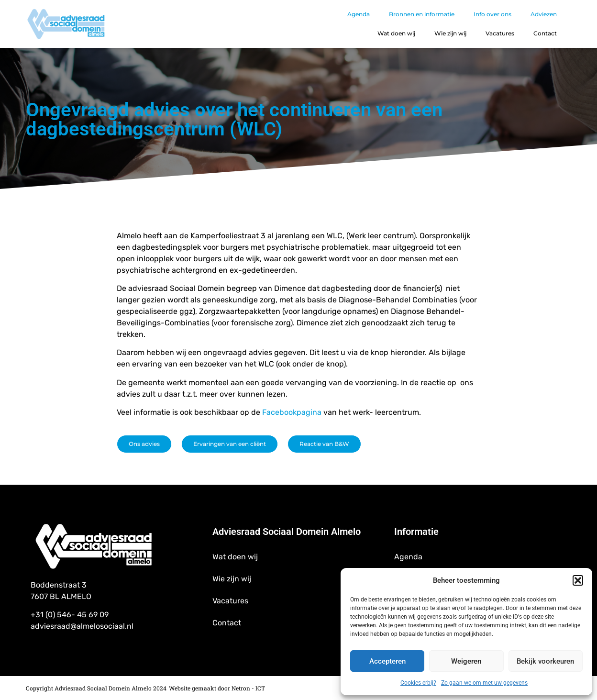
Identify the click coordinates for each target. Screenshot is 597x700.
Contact (545, 33)
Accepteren (387, 661)
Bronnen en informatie (422, 14)
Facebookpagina (293, 412)
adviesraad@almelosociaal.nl (82, 626)
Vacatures (500, 33)
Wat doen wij (396, 33)
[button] (578, 580)
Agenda (359, 14)
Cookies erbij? (418, 683)
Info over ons (492, 14)
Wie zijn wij (450, 33)
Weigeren (466, 661)
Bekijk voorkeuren (545, 661)
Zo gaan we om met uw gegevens (484, 683)
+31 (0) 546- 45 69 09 (70, 615)
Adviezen (544, 14)
